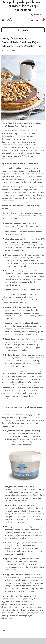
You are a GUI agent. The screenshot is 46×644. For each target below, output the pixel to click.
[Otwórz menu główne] (3, 20)
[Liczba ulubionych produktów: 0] (37, 20)
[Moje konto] (37, 15)
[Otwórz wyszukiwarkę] (32, 20)
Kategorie (23, 30)
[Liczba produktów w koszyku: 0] (42, 20)
